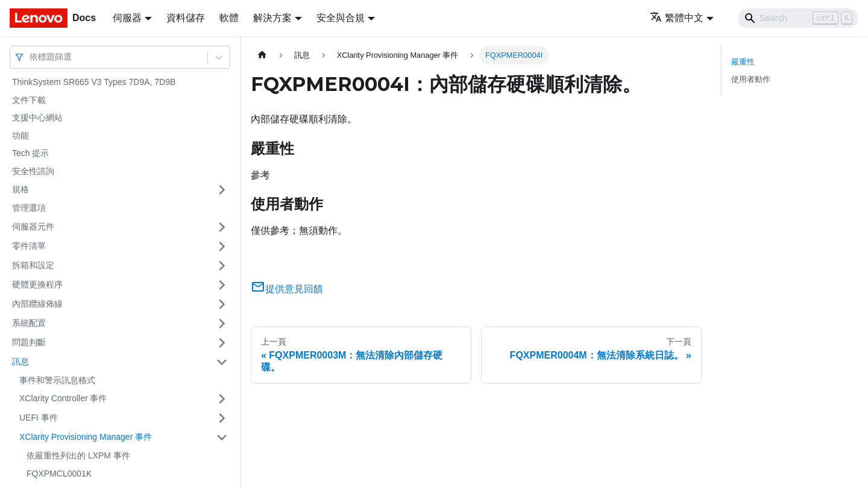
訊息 (20, 361)
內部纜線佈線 (37, 304)
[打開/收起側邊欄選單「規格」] (222, 190)
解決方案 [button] (272, 18)
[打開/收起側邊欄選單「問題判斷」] (222, 343)
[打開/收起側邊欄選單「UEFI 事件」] (222, 418)
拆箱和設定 (33, 265)
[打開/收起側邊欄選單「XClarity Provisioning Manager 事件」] (222, 437)
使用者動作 (751, 79)
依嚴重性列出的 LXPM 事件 (78, 455)
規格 (20, 189)
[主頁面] (262, 55)
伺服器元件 (33, 227)
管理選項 (29, 208)
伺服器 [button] (127, 18)
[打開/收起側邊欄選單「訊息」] (222, 362)
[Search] (798, 18)
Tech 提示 (30, 153)
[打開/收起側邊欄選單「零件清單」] (222, 246)
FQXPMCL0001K (59, 474)
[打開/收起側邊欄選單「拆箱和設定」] (222, 266)
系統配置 (29, 323)
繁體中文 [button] (677, 18)
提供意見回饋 (287, 289)
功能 (20, 136)
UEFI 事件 (39, 418)
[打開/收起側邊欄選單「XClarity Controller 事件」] (222, 399)
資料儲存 (186, 18)
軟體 (229, 18)
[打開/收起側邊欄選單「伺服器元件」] (222, 227)
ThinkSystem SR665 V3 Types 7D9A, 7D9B (94, 82)
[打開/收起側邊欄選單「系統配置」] (222, 324)
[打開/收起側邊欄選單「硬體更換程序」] (222, 285)
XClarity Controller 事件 (63, 398)
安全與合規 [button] (341, 18)
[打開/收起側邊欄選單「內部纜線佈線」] (222, 304)
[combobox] (31, 57)
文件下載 (29, 100)
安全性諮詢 (33, 171)
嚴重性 (743, 62)
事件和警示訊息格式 (57, 380)
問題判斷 (29, 342)
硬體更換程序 (37, 284)
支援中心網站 (37, 117)
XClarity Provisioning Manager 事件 (86, 437)
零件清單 (29, 246)
